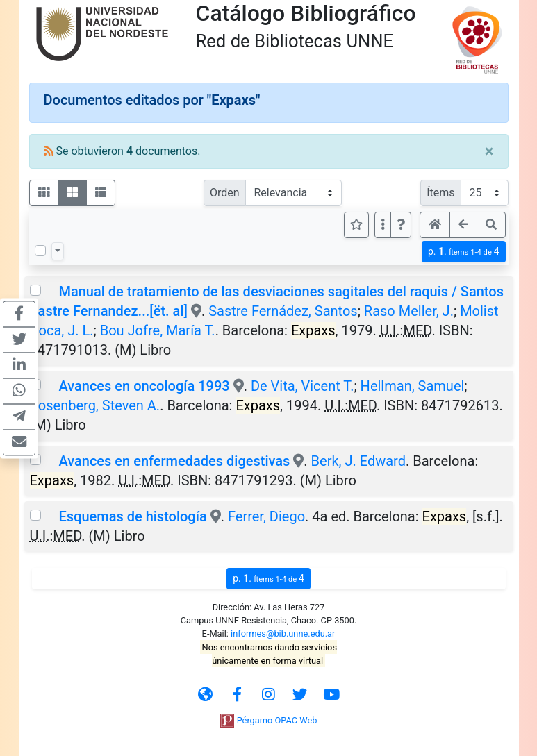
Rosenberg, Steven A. (95, 405)
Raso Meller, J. (409, 311)
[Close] (489, 151)
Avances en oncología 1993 (144, 386)
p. (464, 252)
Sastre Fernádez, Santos (283, 311)
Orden (225, 193)
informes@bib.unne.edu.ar (283, 633)
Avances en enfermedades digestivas (174, 461)
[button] (401, 225)
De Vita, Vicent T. (303, 386)
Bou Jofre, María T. (158, 330)
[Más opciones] (383, 225)
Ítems (440, 193)
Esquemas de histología (132, 516)
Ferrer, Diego (266, 516)
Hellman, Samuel (413, 386)
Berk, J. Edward (358, 461)
